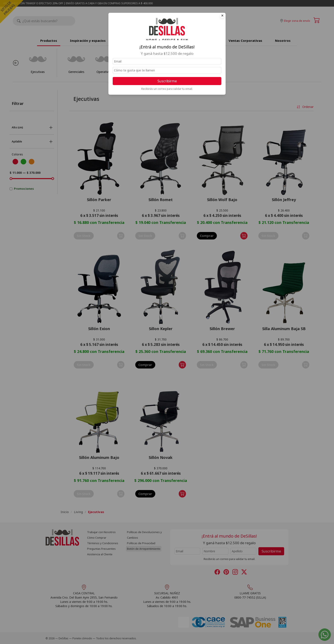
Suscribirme (167, 81)
